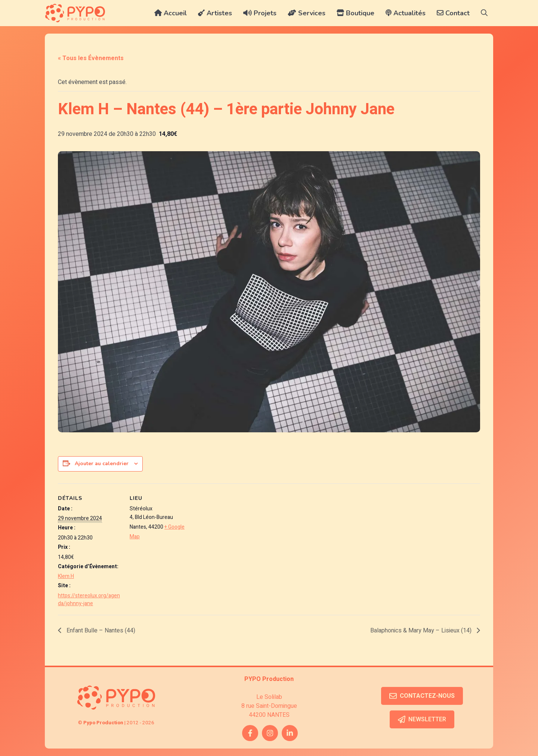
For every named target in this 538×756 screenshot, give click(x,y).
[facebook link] (250, 733)
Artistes (215, 13)
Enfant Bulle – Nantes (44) (100, 631)
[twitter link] (290, 733)
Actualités (406, 13)
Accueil (171, 13)
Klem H (66, 576)
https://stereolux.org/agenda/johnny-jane (89, 600)
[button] (484, 13)
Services (307, 13)
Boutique (355, 13)
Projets (260, 13)
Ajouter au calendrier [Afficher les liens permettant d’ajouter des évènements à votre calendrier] (102, 463)
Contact (453, 13)
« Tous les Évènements (91, 58)
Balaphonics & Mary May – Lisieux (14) (422, 631)
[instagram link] (270, 733)
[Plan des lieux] (241, 535)
